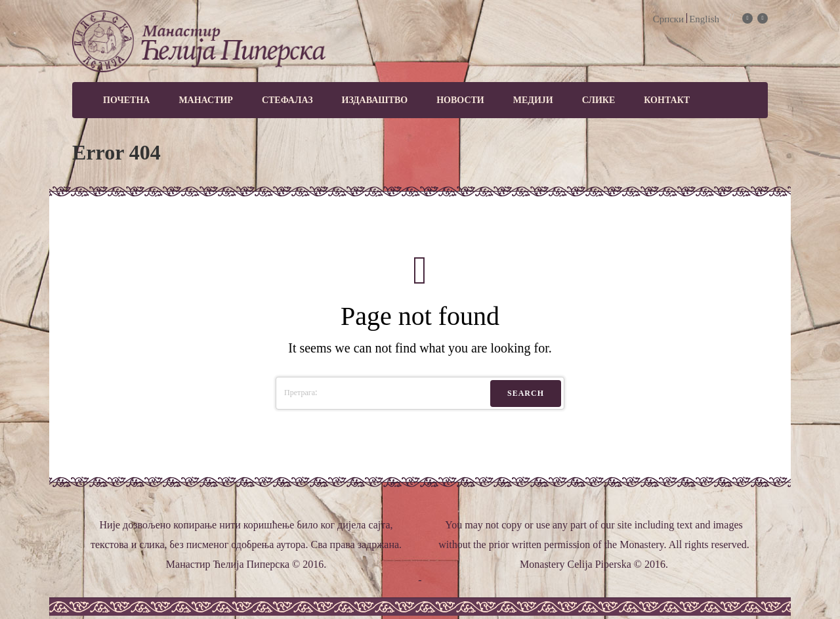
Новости (460, 100)
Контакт (667, 100)
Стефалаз (287, 100)
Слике (599, 100)
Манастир (206, 100)
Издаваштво (375, 100)
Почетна (126, 100)
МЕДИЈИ (533, 100)
